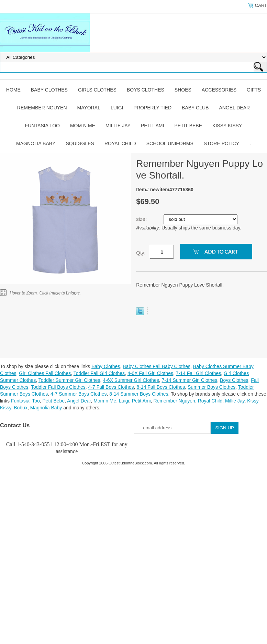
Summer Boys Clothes (212, 387)
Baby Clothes (49, 90)
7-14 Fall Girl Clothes (199, 373)
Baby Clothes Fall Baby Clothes (157, 366)
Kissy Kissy (227, 126)
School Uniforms (170, 143)
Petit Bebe (188, 126)
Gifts (254, 90)
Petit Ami (152, 126)
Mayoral (89, 108)
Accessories (219, 90)
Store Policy (221, 143)
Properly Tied (153, 108)
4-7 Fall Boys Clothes (111, 387)
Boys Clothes (146, 90)
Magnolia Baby (36, 143)
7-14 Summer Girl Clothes (189, 380)
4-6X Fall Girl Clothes (150, 373)
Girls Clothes (97, 90)
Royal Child (120, 143)
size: (142, 219)
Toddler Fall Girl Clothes (99, 373)
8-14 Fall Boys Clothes (161, 387)
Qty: (141, 253)
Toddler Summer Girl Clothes (69, 380)
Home (13, 90)
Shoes (183, 90)
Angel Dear (234, 108)
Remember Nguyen (42, 108)
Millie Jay (118, 126)
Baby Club (195, 108)
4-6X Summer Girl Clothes (131, 380)
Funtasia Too (42, 126)
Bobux (21, 408)
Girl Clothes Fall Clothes (45, 373)
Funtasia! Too (25, 401)
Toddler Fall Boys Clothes (58, 387)
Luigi (117, 108)
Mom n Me (83, 126)
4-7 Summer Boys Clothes (79, 394)
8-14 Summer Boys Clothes (139, 394)
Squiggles (80, 143)
